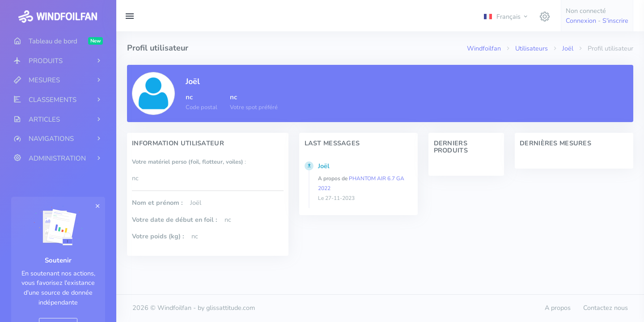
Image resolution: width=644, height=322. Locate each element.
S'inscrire (615, 21)
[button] (506, 16)
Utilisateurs (532, 48)
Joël (568, 48)
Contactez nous (606, 308)
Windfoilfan (484, 48)
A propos (558, 308)
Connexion (581, 21)
